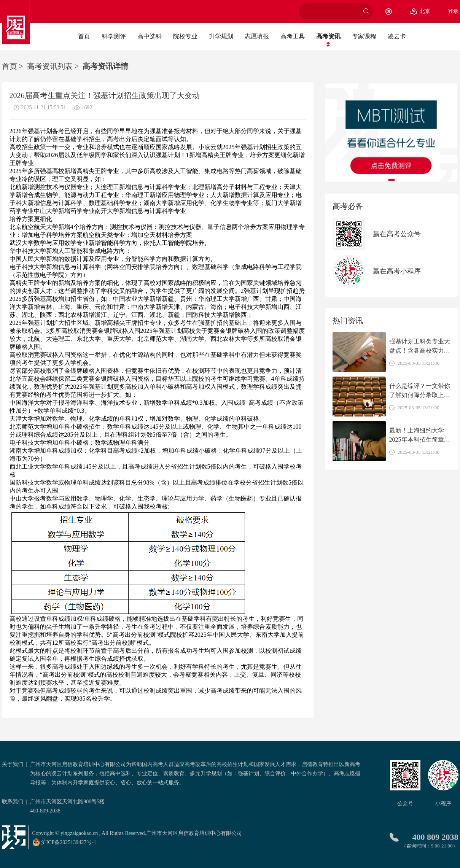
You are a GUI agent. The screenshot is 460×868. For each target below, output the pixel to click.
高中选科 (150, 36)
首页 (84, 36)
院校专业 (185, 36)
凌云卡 (397, 36)
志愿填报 (257, 36)
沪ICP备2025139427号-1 (64, 842)
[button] (392, 180)
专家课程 (364, 36)
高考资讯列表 (50, 66)
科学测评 (114, 36)
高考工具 (293, 36)
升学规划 (221, 36)
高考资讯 (328, 36)
